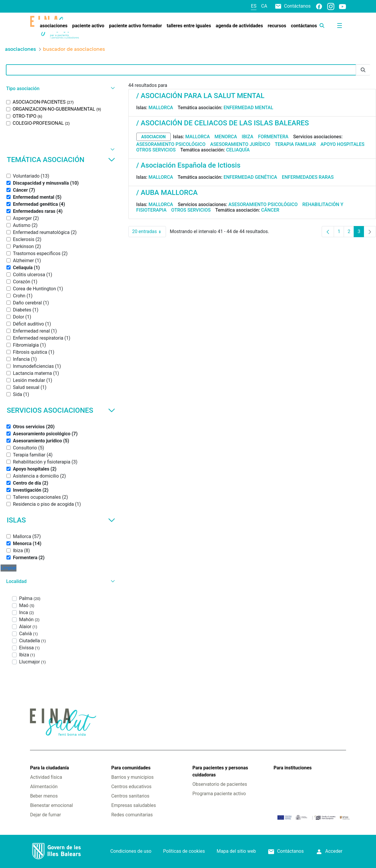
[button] (60, 89)
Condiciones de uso (131, 851)
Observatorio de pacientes (220, 784)
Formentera (273, 137)
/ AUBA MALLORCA (167, 193)
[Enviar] (363, 70)
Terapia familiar (295, 144)
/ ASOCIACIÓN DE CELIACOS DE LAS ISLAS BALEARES (223, 123)
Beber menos (44, 796)
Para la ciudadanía (49, 768)
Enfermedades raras (308, 177)
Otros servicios (156, 150)
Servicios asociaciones (61, 410)
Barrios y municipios (132, 777)
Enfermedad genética (250, 177)
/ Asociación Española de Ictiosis (188, 165)
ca (264, 6)
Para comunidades (131, 768)
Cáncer (270, 210)
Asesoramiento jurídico (240, 144)
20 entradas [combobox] (149, 232)
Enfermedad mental (248, 108)
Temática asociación (61, 160)
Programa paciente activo (219, 794)
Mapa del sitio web (236, 851)
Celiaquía (238, 150)
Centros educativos (131, 787)
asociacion (153, 137)
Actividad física (46, 777)
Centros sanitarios (130, 796)
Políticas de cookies (184, 851)
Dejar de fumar (45, 815)
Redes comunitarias (132, 815)
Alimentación (44, 787)
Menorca (226, 137)
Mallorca (161, 108)
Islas (61, 520)
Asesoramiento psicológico (171, 144)
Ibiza (248, 137)
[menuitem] (53, 26)
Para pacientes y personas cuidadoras (220, 771)
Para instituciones (293, 768)
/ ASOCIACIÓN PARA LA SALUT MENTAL (200, 96)
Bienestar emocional (51, 805)
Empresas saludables (134, 805)
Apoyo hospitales (343, 144)
